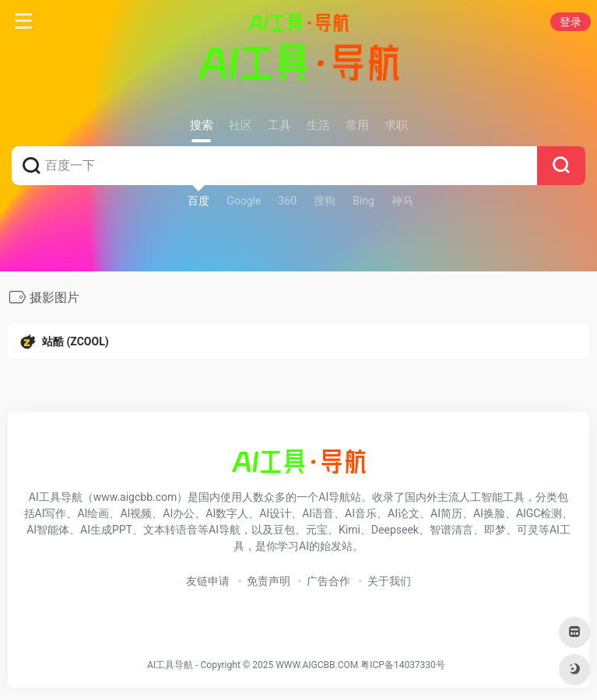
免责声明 (269, 581)
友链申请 (208, 581)
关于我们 (389, 581)
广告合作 (328, 581)
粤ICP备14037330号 (403, 665)
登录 (571, 22)
